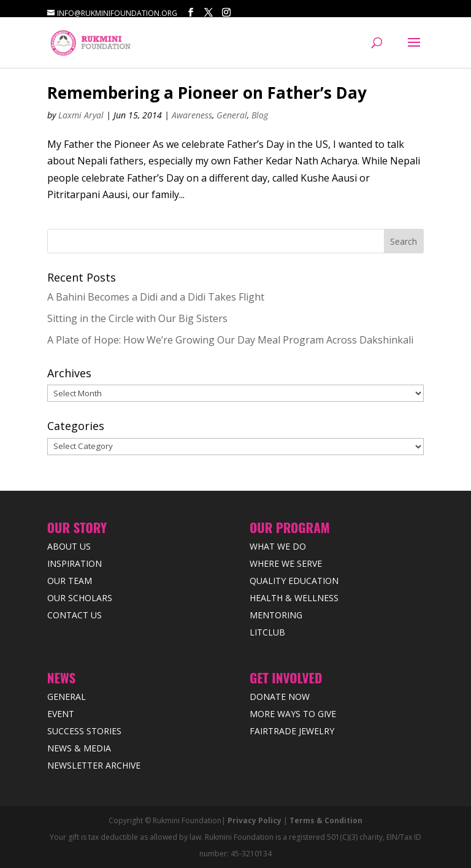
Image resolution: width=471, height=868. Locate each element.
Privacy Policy (255, 820)
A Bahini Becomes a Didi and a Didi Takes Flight (156, 297)
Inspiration (75, 563)
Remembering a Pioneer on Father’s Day (207, 93)
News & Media (79, 748)
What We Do (278, 546)
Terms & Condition (326, 820)
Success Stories (84, 731)
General (232, 115)
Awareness (192, 115)
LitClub (267, 632)
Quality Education (294, 581)
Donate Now (280, 697)
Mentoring (276, 615)
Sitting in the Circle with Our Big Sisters (137, 318)
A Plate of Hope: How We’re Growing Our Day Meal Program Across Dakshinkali (230, 340)
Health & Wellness (294, 598)
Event (61, 714)
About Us (69, 546)
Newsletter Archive (94, 765)
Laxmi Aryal (81, 115)
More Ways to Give (293, 714)
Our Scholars (80, 598)
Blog (260, 115)
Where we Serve (286, 563)
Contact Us (75, 615)
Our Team (70, 581)
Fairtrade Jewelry (292, 731)
